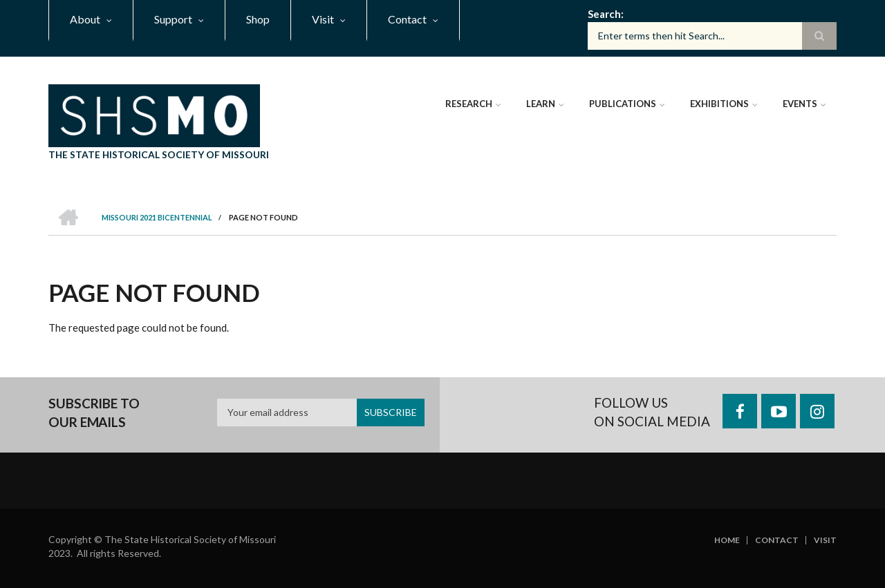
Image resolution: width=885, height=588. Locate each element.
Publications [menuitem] (623, 104)
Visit (825, 540)
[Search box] (712, 36)
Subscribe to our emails (94, 413)
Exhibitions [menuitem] (719, 104)
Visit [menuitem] (323, 19)
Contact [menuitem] (407, 19)
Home (727, 540)
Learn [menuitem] (541, 104)
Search (604, 14)
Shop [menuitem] (258, 19)
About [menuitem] (85, 19)
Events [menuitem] (800, 104)
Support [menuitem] (173, 19)
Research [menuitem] (469, 104)
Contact (777, 540)
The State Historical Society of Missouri (159, 154)
